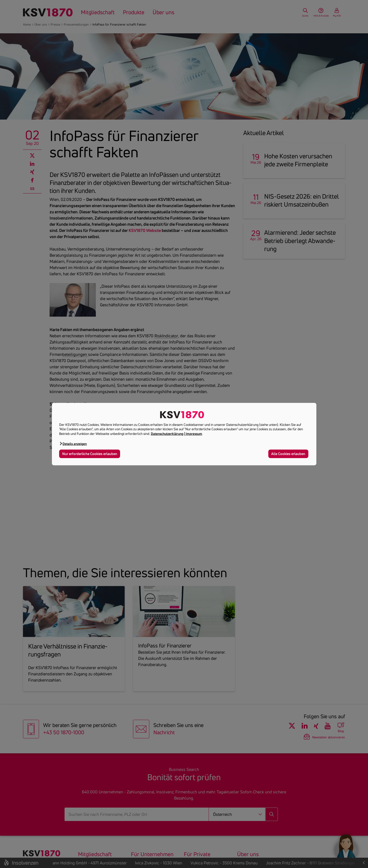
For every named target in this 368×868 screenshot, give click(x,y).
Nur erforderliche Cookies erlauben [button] (90, 454)
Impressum (194, 434)
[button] (73, 444)
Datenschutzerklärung (167, 434)
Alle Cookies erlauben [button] (288, 454)
